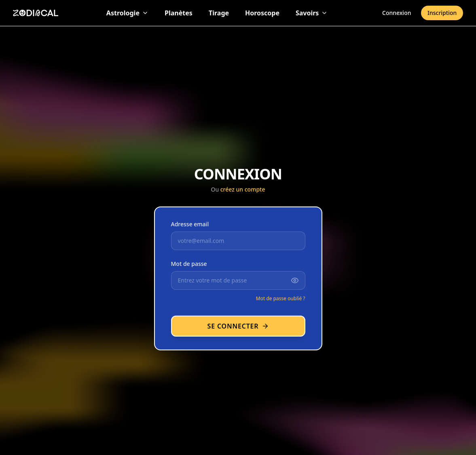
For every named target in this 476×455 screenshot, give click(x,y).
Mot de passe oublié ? (281, 298)
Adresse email (190, 224)
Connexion (397, 12)
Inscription (442, 12)
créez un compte (243, 189)
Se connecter (238, 326)
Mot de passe (189, 264)
